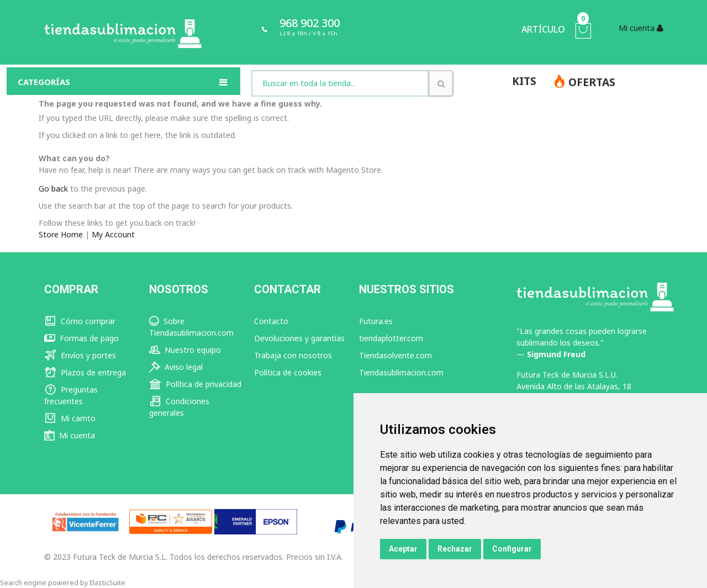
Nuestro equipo (185, 350)
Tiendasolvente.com (395, 355)
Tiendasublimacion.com (401, 372)
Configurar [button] (512, 549)
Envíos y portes (80, 355)
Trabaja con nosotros (293, 355)
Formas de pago (81, 338)
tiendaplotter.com (391, 338)
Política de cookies (288, 372)
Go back (53, 189)
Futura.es (376, 321)
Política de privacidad (195, 384)
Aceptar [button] (403, 549)
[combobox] (340, 83)
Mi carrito (70, 418)
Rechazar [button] (455, 549)
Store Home (61, 234)
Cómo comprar (80, 321)
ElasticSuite (107, 583)
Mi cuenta (70, 435)
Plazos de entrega (85, 372)
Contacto (271, 321)
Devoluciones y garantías (299, 338)
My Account (113, 234)
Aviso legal (176, 367)
